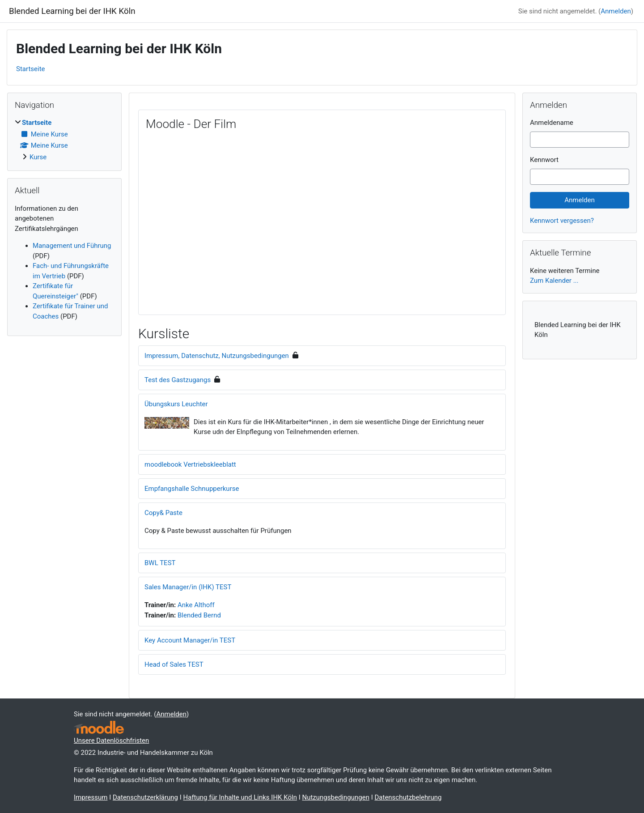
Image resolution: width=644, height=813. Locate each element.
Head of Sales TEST (174, 664)
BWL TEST (160, 563)
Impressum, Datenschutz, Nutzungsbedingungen (217, 356)
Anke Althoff (196, 605)
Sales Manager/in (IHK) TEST (188, 587)
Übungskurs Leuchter (176, 404)
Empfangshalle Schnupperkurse (192, 489)
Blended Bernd (199, 615)
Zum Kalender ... (554, 281)
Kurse (38, 157)
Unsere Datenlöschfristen (111, 741)
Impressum (91, 797)
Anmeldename (552, 123)
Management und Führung (72, 246)
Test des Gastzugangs (178, 380)
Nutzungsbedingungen (335, 797)
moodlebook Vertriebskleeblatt (190, 464)
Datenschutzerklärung (145, 797)
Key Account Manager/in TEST (190, 640)
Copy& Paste (163, 513)
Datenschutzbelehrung (408, 797)
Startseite (31, 69)
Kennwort (544, 160)
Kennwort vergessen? (562, 221)
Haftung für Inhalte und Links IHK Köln (240, 797)
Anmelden (616, 11)
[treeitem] (64, 140)
